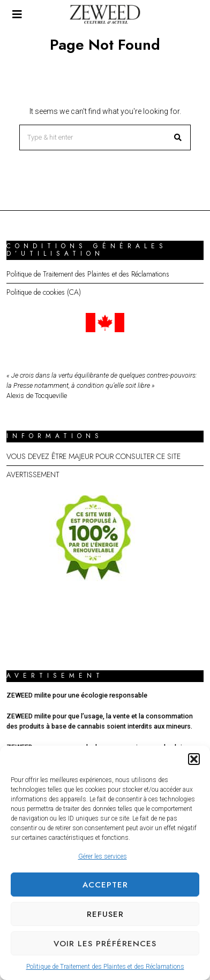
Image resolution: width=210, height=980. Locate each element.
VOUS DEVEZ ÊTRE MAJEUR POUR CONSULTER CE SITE (93, 456)
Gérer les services (103, 856)
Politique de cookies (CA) (44, 292)
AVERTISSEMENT (33, 474)
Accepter (105, 885)
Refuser (105, 914)
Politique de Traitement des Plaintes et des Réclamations (105, 967)
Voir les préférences (105, 944)
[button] (194, 759)
